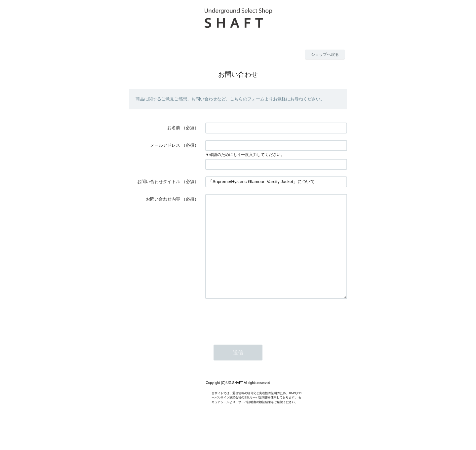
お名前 (174, 128)
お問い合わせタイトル (159, 182)
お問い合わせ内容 (163, 199)
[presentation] (256, 338)
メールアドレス (165, 145)
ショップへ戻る (325, 55)
